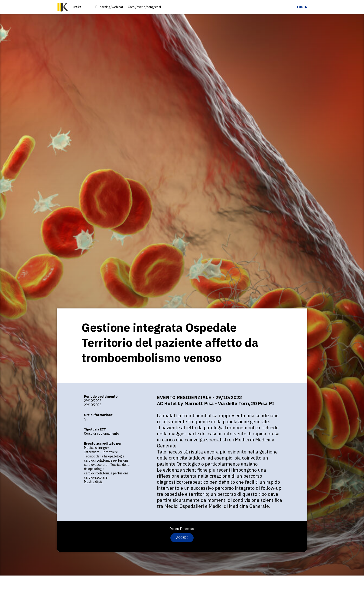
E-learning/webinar (109, 7)
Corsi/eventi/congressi (144, 7)
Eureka (76, 7)
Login (302, 7)
